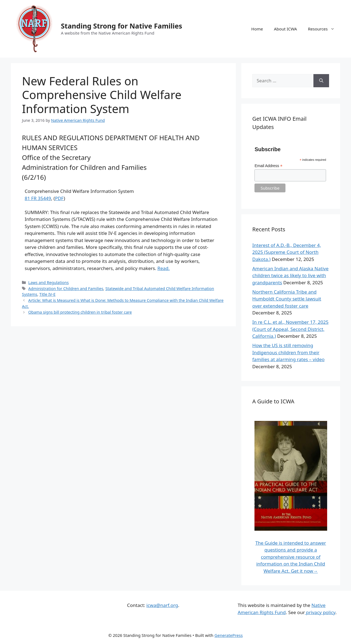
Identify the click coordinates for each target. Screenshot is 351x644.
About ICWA (285, 29)
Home (257, 29)
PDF (59, 198)
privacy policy (320, 612)
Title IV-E (48, 294)
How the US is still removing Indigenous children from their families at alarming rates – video (288, 352)
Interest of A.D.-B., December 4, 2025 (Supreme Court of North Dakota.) (287, 252)
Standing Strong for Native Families (121, 26)
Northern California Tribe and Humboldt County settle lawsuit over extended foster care (287, 299)
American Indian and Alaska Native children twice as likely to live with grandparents (290, 275)
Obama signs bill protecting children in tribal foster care (80, 312)
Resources (324, 29)
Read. (164, 268)
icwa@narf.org (162, 605)
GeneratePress (229, 635)
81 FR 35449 (38, 198)
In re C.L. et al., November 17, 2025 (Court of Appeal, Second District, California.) (290, 329)
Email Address (268, 166)
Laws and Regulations (49, 282)
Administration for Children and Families (66, 289)
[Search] (321, 81)
